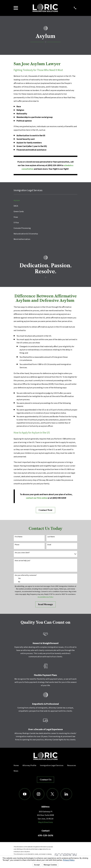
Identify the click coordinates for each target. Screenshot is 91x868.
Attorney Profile (29, 765)
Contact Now (45, 510)
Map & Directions (46, 822)
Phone (17, 545)
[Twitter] (52, 794)
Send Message (45, 604)
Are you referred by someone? (26, 575)
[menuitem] (45, 200)
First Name (19, 537)
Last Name (51, 537)
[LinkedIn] (66, 794)
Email (49, 545)
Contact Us (46, 780)
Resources (72, 765)
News (16, 771)
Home (16, 765)
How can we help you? (23, 561)
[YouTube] (25, 794)
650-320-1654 (45, 835)
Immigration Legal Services (52, 765)
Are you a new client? (22, 553)
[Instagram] (39, 794)
